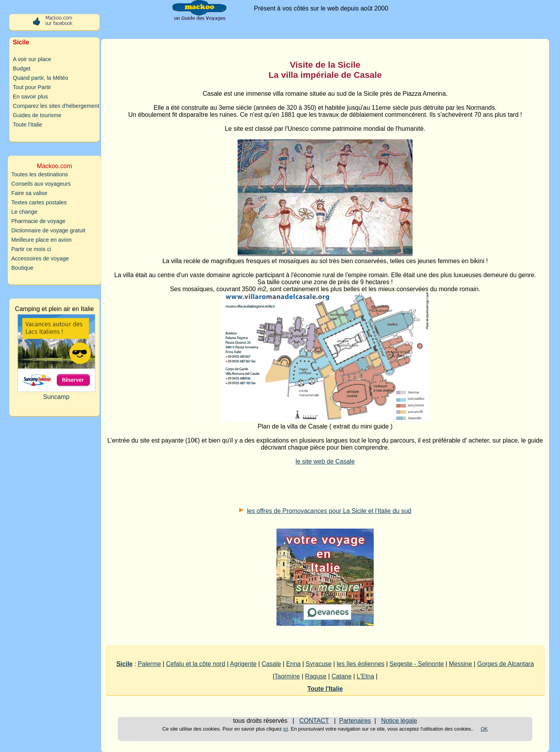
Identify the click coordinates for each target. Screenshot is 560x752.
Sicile (124, 664)
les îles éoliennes (361, 664)
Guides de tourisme (37, 115)
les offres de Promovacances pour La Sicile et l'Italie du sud (329, 511)
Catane (342, 676)
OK (484, 729)
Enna (293, 664)
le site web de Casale (325, 461)
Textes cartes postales (39, 202)
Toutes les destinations (40, 174)
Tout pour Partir (32, 87)
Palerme (149, 664)
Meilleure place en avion (41, 240)
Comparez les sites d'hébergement (56, 106)
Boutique (22, 268)
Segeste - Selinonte (417, 664)
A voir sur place (32, 59)
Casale (271, 664)
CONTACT (314, 721)
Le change (24, 212)
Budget (22, 69)
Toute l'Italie (28, 125)
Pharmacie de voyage (38, 221)
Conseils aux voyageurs (41, 184)
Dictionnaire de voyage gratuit (48, 230)
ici (285, 729)
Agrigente (243, 664)
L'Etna (365, 676)
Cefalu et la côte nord (196, 664)
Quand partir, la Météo (40, 78)
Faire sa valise (29, 193)
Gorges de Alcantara (506, 664)
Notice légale (399, 721)
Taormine (287, 676)
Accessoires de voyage (40, 258)
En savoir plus (30, 97)
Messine (460, 664)
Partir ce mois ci (31, 249)
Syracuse (319, 664)
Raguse (316, 676)
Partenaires (355, 721)
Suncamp (56, 357)
